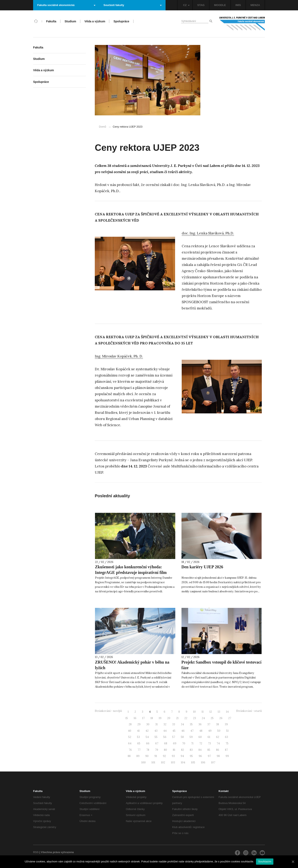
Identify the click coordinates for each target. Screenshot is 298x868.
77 (139, 750)
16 (135, 718)
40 (130, 731)
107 (213, 762)
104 (183, 762)
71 (192, 743)
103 (173, 762)
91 (156, 756)
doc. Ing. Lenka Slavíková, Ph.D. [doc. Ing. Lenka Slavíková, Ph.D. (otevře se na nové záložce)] (208, 233)
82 (183, 750)
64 (130, 743)
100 (144, 762)
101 (153, 762)
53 (138, 737)
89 (138, 756)
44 (165, 731)
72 (201, 743)
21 (177, 718)
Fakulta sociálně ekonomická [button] (66, 5)
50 (219, 731)
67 (157, 743)
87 (226, 750)
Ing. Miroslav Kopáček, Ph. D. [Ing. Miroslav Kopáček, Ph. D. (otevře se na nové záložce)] (119, 356)
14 (227, 712)
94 (182, 756)
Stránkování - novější (108, 711)
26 (221, 718)
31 (156, 724)
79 (157, 750)
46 (183, 731)
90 (147, 756)
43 (156, 731)
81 (174, 750)
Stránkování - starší (249, 711)
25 (212, 718)
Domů (103, 127)
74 (218, 743)
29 (139, 724)
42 (147, 731)
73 (209, 743)
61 (209, 737)
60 (200, 737)
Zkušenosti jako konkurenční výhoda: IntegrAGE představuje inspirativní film (131, 570)
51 (227, 731)
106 (203, 762)
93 (173, 756)
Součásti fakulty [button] (133, 5)
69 (175, 743)
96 (200, 756)
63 (227, 737)
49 (210, 731)
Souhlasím (265, 861)
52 (130, 737)
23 (195, 718)
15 (127, 718)
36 (200, 724)
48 (201, 731)
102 (163, 762)
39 (226, 724)
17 (143, 718)
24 (203, 718)
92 (164, 756)
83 (191, 750)
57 (174, 737)
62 (218, 737)
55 (156, 737)
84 (200, 750)
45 (174, 731)
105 (193, 762)
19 (160, 718)
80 (165, 750)
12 (211, 712)
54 (147, 737)
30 (148, 724)
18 (152, 718)
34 (182, 724)
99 (227, 756)
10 (194, 712)
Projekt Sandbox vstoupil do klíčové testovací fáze (222, 665)
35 (191, 724)
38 (217, 724)
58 (182, 737)
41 (138, 731)
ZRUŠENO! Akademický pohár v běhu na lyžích (132, 665)
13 (219, 712)
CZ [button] (186, 5)
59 (191, 737)
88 (129, 756)
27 (230, 718)
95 (191, 756)
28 (130, 724)
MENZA (255, 5)
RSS (36, 852)
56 (165, 737)
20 (169, 718)
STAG (201, 5)
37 (209, 724)
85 (209, 750)
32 (165, 724)
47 (192, 731)
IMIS (238, 5)
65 (139, 743)
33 (174, 724)
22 (186, 718)
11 (203, 712)
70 (184, 743)
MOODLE (220, 5)
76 (130, 750)
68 (166, 743)
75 (227, 743)
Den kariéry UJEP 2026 (202, 567)
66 (148, 743)
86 (218, 750)
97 (209, 756)
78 (148, 750)
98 (218, 756)
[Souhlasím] (293, 862)
